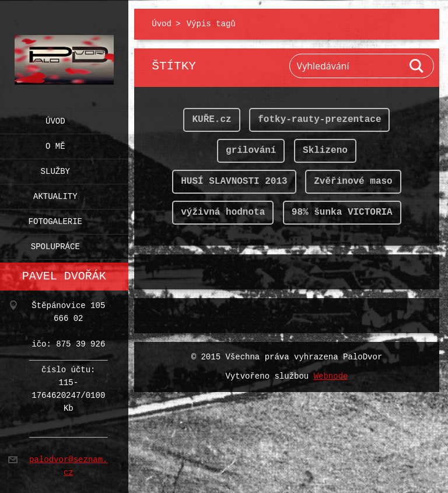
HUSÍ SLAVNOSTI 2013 (234, 181)
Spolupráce (55, 244)
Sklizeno (325, 151)
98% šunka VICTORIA (342, 212)
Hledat (417, 66)
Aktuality (55, 194)
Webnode (331, 377)
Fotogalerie (55, 219)
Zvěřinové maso (353, 181)
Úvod (55, 119)
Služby (55, 169)
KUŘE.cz (211, 120)
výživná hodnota (223, 212)
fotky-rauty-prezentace (319, 120)
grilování (251, 151)
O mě (55, 144)
